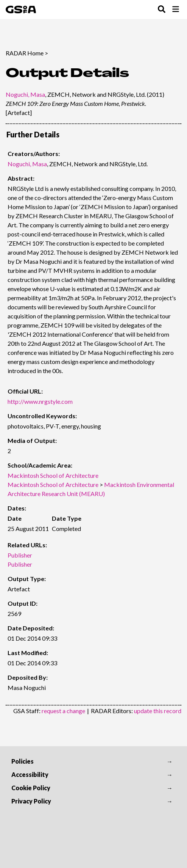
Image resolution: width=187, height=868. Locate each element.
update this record (158, 711)
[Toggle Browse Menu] (176, 10)
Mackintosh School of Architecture (53, 475)
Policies (23, 761)
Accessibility (30, 774)
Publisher (20, 555)
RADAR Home (25, 53)
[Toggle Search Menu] (162, 10)
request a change (63, 711)
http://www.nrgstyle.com (40, 401)
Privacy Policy (31, 801)
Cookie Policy (31, 788)
